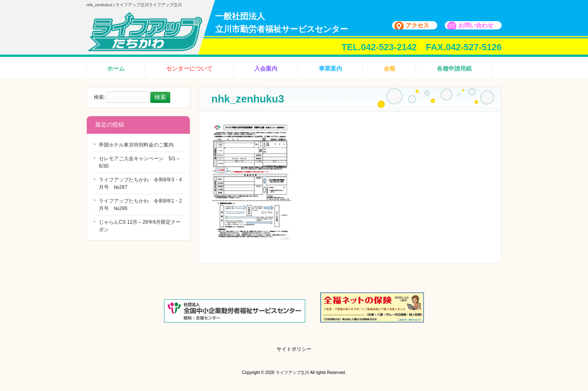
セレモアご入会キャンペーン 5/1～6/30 (140, 162)
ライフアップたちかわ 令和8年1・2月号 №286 (140, 205)
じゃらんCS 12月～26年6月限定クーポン (140, 226)
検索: (99, 98)
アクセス (417, 25)
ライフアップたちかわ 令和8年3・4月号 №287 (140, 183)
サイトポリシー (294, 349)
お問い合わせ (476, 25)
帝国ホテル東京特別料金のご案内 (136, 145)
